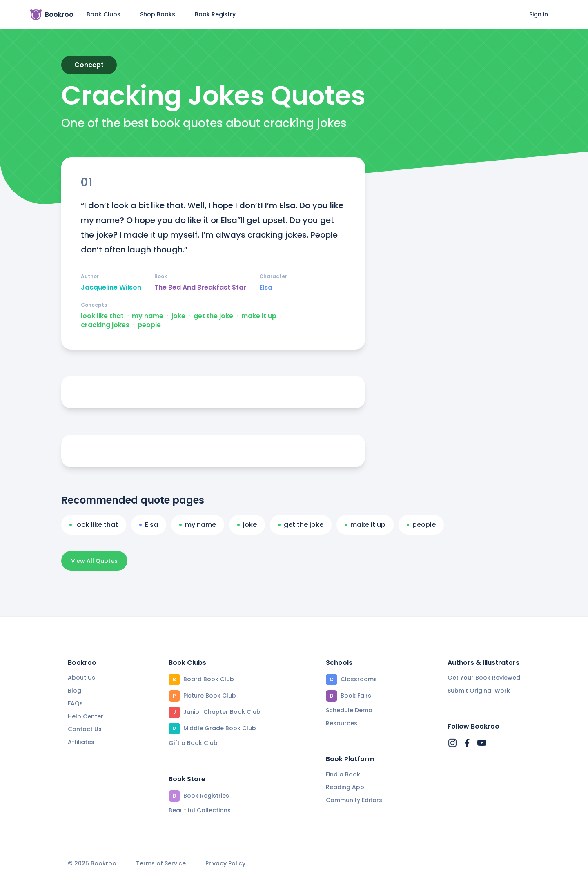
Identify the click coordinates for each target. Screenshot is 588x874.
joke (178, 316)
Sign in (539, 14)
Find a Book (343, 774)
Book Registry (215, 14)
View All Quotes (94, 561)
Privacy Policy (225, 864)
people (149, 325)
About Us (81, 678)
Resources (342, 723)
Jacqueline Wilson (111, 288)
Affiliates (81, 742)
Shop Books (158, 14)
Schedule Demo (349, 710)
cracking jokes (105, 325)
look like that (102, 316)
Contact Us (85, 729)
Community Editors (354, 800)
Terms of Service (161, 864)
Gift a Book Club (193, 743)
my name (148, 316)
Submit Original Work (479, 691)
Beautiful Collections (200, 810)
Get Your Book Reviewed (484, 678)
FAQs (75, 703)
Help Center (86, 716)
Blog (75, 691)
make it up (259, 316)
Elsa (266, 288)
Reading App (345, 787)
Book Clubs (104, 14)
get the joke (213, 316)
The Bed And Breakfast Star (200, 288)
